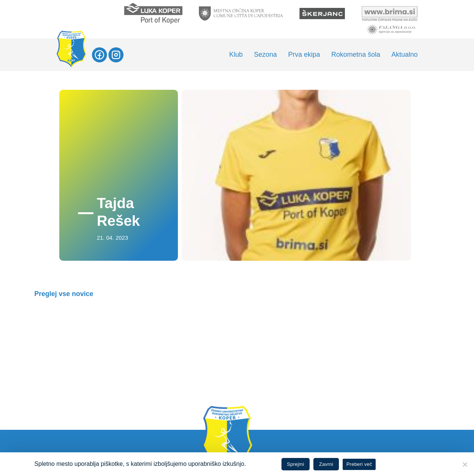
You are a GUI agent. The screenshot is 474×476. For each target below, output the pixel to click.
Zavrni (326, 464)
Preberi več (359, 464)
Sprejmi (296, 464)
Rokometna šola (356, 54)
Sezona (266, 54)
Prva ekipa (304, 54)
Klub (236, 54)
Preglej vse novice (64, 294)
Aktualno (405, 54)
